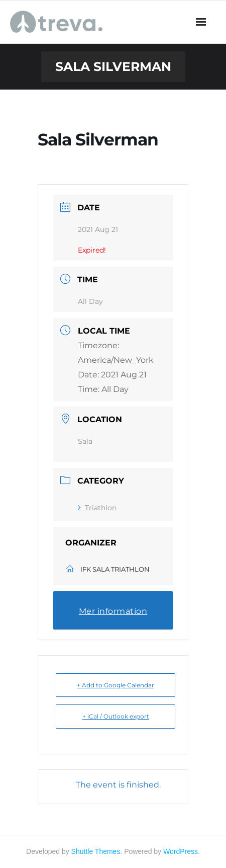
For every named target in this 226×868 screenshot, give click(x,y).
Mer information (113, 611)
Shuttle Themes (96, 851)
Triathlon (97, 508)
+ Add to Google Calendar (116, 685)
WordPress (181, 851)
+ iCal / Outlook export (116, 716)
